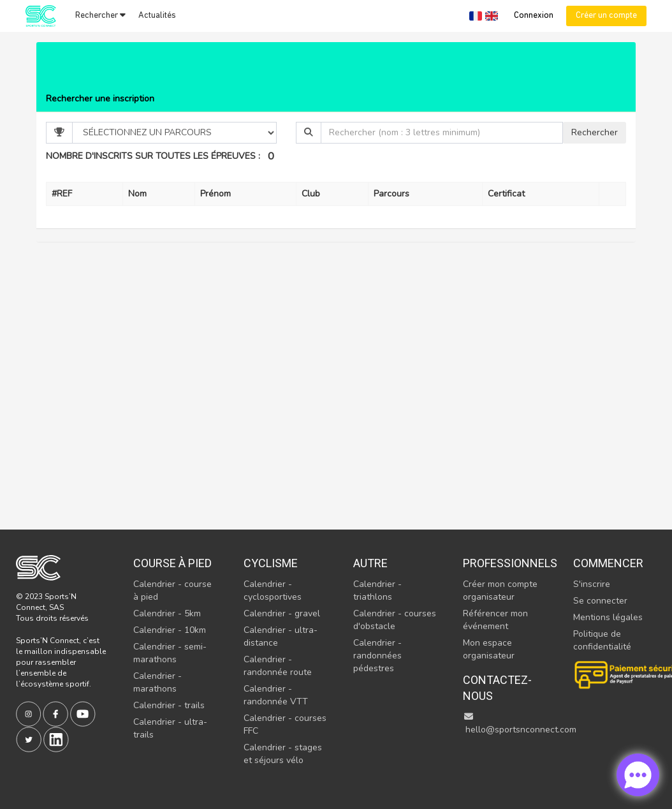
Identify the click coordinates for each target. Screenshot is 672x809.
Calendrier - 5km (167, 613)
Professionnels (504, 563)
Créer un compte (606, 16)
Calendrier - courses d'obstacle (395, 620)
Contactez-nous (497, 688)
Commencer (608, 563)
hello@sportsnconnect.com (520, 724)
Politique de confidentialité (602, 640)
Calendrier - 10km (170, 630)
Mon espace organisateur (489, 649)
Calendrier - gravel (282, 613)
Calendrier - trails (169, 705)
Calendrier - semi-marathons (170, 653)
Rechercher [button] (100, 15)
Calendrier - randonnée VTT (276, 695)
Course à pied (172, 563)
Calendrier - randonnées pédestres (377, 656)
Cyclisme (271, 563)
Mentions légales (608, 617)
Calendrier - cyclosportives (273, 590)
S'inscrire (592, 584)
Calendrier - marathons (157, 682)
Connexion (534, 16)
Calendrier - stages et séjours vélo (283, 754)
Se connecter (600, 601)
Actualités (157, 16)
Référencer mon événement (495, 620)
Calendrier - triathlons (377, 590)
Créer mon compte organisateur (500, 590)
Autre (370, 563)
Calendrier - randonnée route (278, 666)
